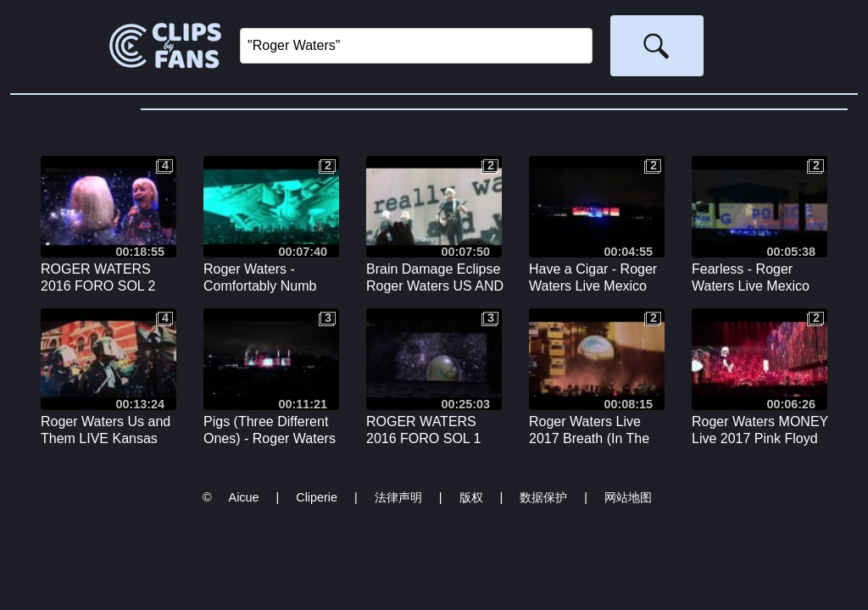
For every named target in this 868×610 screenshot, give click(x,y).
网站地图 (628, 497)
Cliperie (317, 497)
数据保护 (543, 497)
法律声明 (398, 497)
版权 (471, 497)
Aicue (244, 497)
